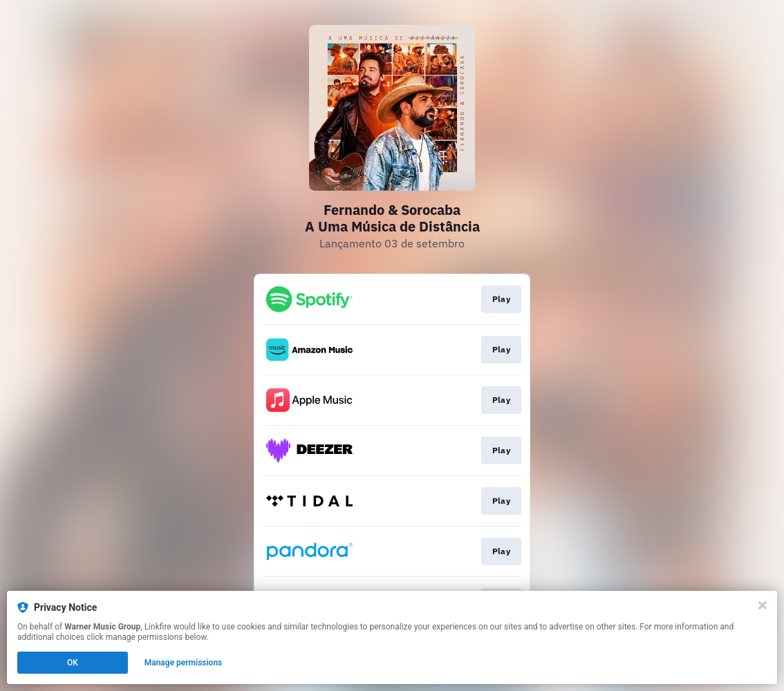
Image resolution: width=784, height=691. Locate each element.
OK (73, 663)
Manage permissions (184, 663)
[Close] (763, 605)
